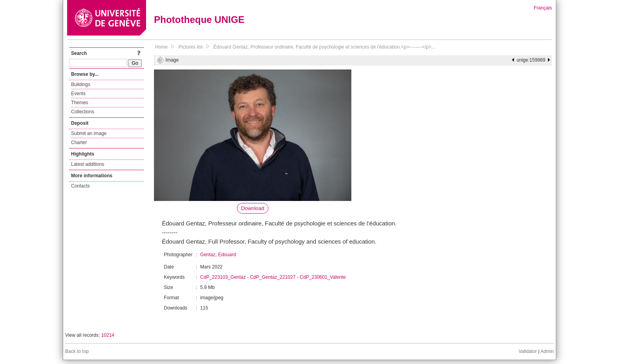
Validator (527, 351)
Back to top (77, 351)
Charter (79, 143)
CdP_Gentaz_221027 (273, 277)
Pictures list (190, 47)
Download (253, 208)
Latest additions (88, 164)
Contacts (80, 186)
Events (78, 94)
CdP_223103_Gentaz (223, 277)
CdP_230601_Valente (323, 277)
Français (543, 8)
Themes (80, 103)
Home (161, 47)
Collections (83, 112)
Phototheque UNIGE (199, 20)
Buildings (81, 84)
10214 (108, 335)
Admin (547, 351)
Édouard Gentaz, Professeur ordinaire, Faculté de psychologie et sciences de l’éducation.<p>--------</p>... (324, 47)
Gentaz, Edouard (218, 255)
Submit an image (89, 133)
